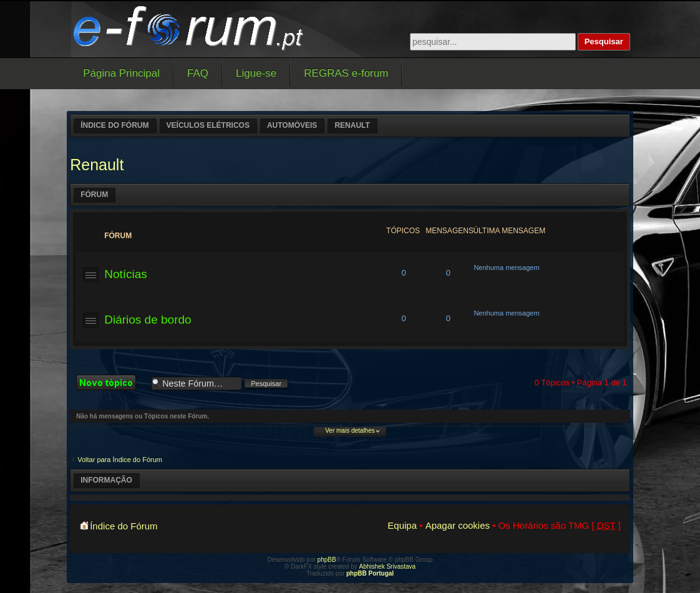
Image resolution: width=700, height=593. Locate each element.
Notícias (126, 274)
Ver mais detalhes (350, 431)
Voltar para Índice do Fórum (120, 460)
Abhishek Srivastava (388, 566)
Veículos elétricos (208, 125)
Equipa (402, 525)
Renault (352, 125)
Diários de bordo (148, 320)
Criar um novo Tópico (110, 383)
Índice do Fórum (114, 125)
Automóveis (292, 125)
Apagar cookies (458, 525)
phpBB (327, 560)
